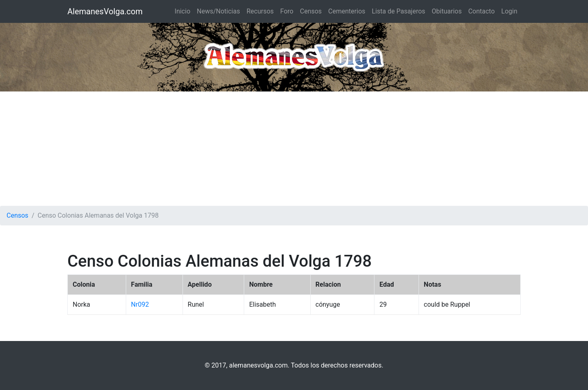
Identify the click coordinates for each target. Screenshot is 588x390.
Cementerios (347, 11)
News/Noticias (218, 11)
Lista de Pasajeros (399, 11)
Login (509, 11)
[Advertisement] (294, 149)
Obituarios (447, 11)
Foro (287, 11)
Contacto (482, 11)
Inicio (183, 11)
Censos (311, 11)
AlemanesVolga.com (105, 11)
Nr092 (140, 304)
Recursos (260, 11)
